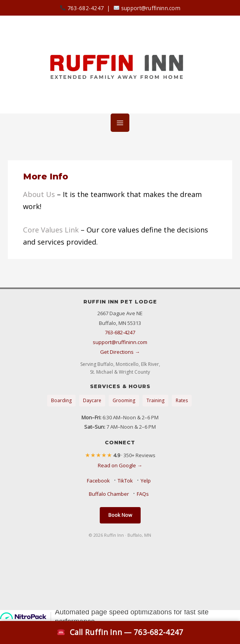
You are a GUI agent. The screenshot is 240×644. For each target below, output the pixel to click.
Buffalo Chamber (109, 494)
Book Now (120, 515)
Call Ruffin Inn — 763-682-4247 (120, 632)
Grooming (124, 400)
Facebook (98, 481)
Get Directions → (120, 352)
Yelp (146, 481)
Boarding (61, 400)
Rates (182, 400)
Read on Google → (120, 465)
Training (155, 400)
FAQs (143, 494)
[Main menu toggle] (120, 123)
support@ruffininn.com (147, 8)
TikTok (125, 481)
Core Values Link (51, 230)
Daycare (92, 400)
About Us (39, 194)
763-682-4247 (82, 8)
